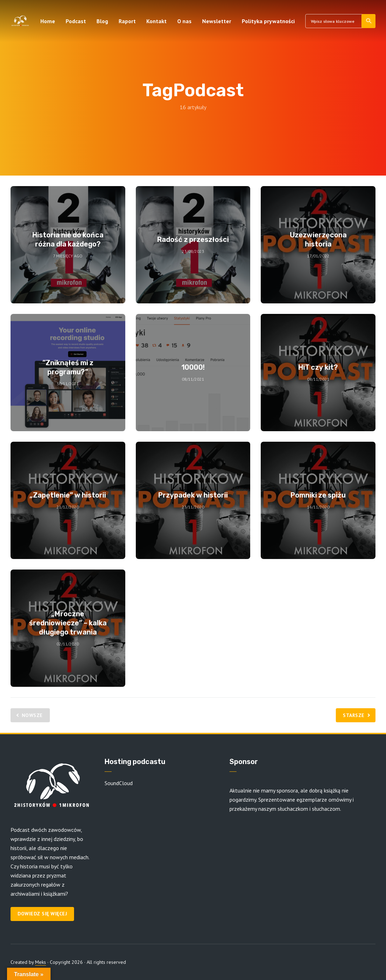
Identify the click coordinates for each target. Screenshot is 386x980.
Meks (41, 962)
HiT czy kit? (318, 367)
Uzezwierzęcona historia (318, 239)
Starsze (354, 715)
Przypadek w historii (193, 495)
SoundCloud (119, 783)
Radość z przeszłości (193, 239)
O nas (184, 21)
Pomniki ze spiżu (318, 495)
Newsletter (217, 21)
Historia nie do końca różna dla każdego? (68, 239)
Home (48, 21)
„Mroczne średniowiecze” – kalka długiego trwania (68, 623)
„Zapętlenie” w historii (68, 495)
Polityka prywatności (268, 21)
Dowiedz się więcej (42, 914)
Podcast (76, 21)
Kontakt (157, 21)
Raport (127, 21)
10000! (193, 367)
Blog (102, 21)
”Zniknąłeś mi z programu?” (68, 367)
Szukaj (369, 21)
